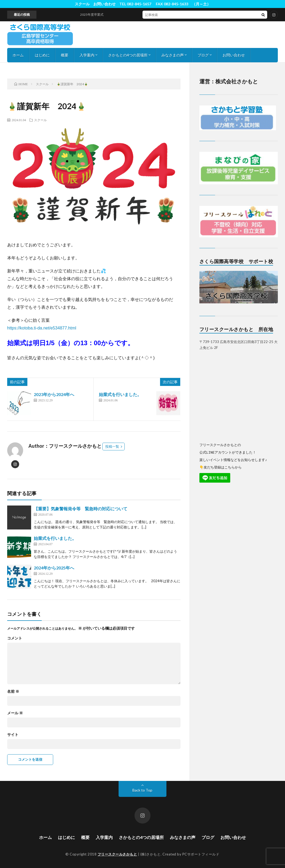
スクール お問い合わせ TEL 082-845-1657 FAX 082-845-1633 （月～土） (143, 4)
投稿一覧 (112, 446)
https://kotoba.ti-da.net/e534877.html (42, 328)
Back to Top (142, 790)
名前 (13, 691)
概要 (65, 55)
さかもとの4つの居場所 (128, 55)
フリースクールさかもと (117, 854)
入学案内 (87, 55)
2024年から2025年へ (54, 568)
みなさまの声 (173, 55)
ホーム (18, 55)
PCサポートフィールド (201, 854)
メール (15, 713)
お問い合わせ (234, 55)
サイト (13, 735)
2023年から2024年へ (54, 394)
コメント (15, 638)
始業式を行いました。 (120, 394)
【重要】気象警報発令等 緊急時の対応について (81, 509)
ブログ (203, 55)
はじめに (42, 55)
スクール (40, 120)
